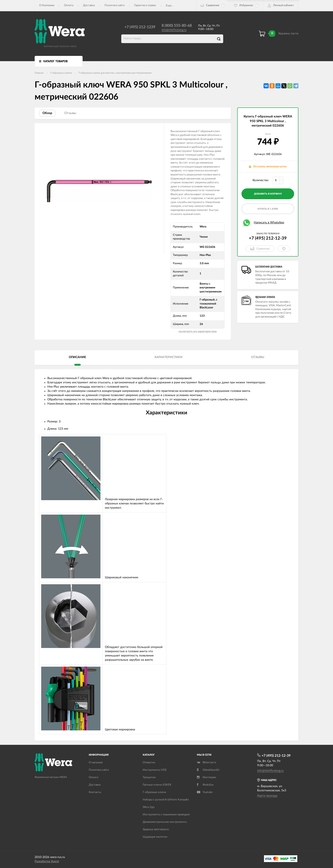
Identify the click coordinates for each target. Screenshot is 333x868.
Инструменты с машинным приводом (166, 815)
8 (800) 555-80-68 (177, 26)
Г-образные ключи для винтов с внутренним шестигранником (115, 73)
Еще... (170, 6)
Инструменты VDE (155, 770)
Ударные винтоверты (156, 829)
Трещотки (149, 777)
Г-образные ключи (61, 73)
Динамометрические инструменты (165, 822)
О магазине (96, 763)
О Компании (47, 5)
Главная (39, 73)
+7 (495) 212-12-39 (268, 238)
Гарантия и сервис (145, 5)
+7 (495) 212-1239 (140, 27)
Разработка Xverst (47, 861)
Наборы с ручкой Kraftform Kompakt (166, 800)
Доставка (89, 5)
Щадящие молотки (155, 837)
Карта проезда (267, 796)
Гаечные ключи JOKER (157, 785)
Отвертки (149, 763)
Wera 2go (149, 807)
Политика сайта (114, 5)
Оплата (69, 5)
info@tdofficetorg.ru (174, 30)
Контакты (95, 792)
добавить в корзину (268, 194)
